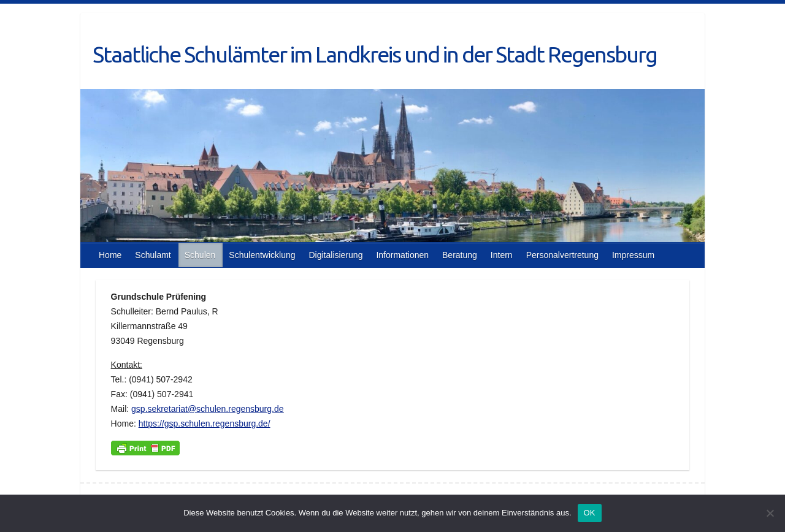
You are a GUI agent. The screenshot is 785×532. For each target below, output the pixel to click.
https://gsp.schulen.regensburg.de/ (205, 424)
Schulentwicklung (262, 255)
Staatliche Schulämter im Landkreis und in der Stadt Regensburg (375, 54)
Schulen (200, 255)
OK (590, 513)
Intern (502, 255)
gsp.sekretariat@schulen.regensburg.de (207, 409)
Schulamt (153, 255)
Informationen (402, 255)
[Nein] (770, 513)
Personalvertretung (562, 255)
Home (110, 255)
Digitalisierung (335, 255)
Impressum (633, 255)
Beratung (460, 255)
